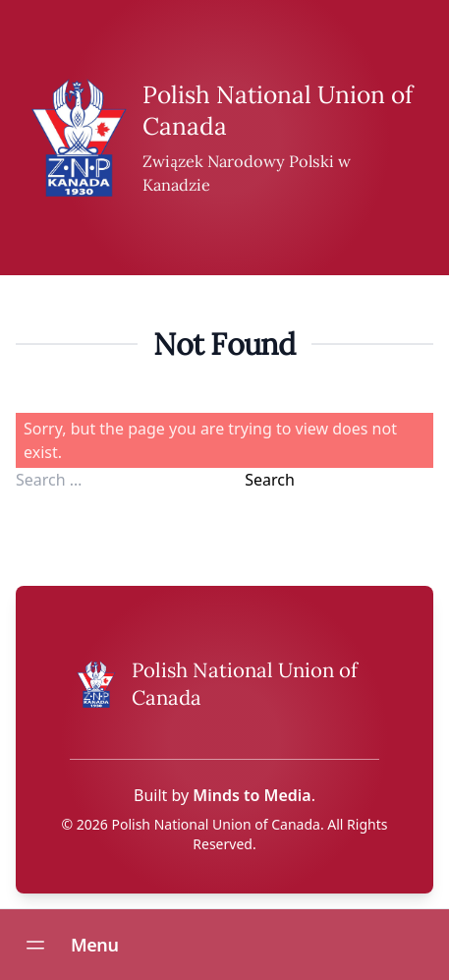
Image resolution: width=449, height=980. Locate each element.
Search (270, 480)
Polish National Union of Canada (216, 824)
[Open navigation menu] (35, 945)
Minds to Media (252, 795)
